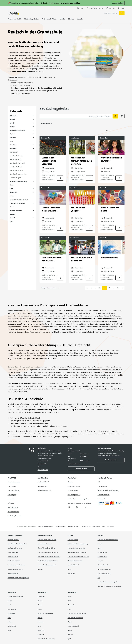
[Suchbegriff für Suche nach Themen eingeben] (70, 13)
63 (100, 288)
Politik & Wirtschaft (16, 211)
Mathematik (14, 192)
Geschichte (13, 148)
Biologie (12, 119)
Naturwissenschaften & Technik (19, 200)
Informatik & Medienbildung (18, 181)
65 (109, 288)
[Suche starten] (122, 13)
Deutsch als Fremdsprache (17, 130)
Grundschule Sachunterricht (18, 174)
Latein (12, 189)
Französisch (13, 145)
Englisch (12, 134)
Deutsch (12, 127)
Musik (12, 196)
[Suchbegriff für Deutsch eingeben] (76, 116)
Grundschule (14, 152)
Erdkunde (13, 138)
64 (105, 288)
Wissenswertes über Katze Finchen (77, 375)
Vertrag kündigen (43, 470)
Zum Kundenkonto (43, 461)
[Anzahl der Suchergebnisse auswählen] (114, 131)
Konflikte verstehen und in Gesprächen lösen (24, 386)
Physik (12, 207)
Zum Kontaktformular (74, 464)
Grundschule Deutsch (16, 156)
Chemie (12, 123)
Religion (12, 214)
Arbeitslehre (14, 116)
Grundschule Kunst (15, 159)
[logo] (13, 13)
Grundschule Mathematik (17, 163)
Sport (11, 221)
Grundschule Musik (16, 167)
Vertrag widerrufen (81, 469)
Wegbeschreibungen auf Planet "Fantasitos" (50, 327)
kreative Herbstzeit (113, 370)
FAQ (39, 467)
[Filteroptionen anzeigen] (122, 116)
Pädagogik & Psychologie (17, 203)
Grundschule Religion (16, 170)
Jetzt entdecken (118, 3)
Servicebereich (42, 464)
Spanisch (12, 218)
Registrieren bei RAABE (44, 458)
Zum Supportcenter (111, 460)
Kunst (12, 185)
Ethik (11, 141)
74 (118, 288)
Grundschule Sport (15, 178)
